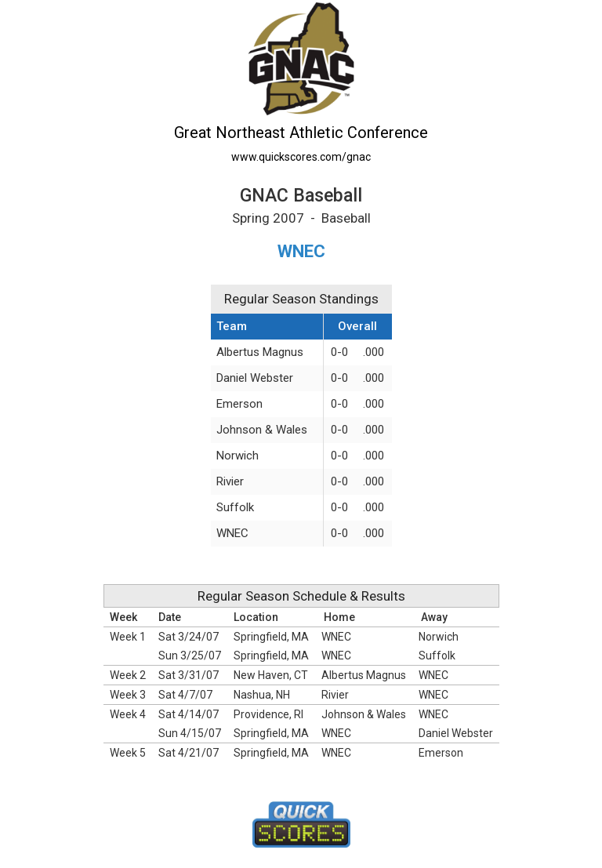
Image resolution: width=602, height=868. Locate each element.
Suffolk (235, 507)
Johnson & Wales (262, 430)
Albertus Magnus (260, 352)
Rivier (230, 481)
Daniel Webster (255, 378)
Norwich (238, 456)
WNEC (232, 533)
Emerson (239, 404)
